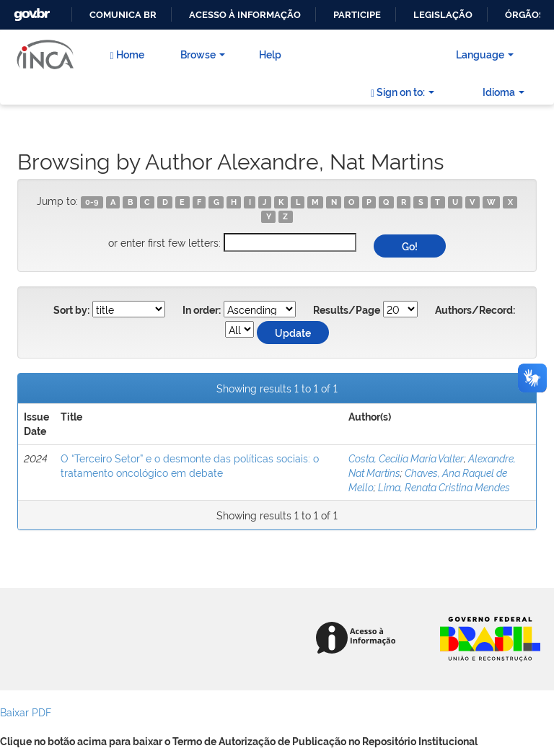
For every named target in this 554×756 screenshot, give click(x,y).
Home (127, 54)
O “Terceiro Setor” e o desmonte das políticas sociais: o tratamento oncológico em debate (190, 465)
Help (270, 54)
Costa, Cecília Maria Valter (406, 458)
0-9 (92, 202)
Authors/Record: (475, 310)
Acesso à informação (245, 15)
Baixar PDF (26, 712)
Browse (203, 54)
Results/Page (347, 310)
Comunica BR (123, 15)
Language (485, 54)
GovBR (30, 10)
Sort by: (71, 310)
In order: (202, 310)
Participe (357, 15)
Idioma (504, 91)
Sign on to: (403, 92)
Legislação (443, 15)
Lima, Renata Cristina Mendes (444, 487)
